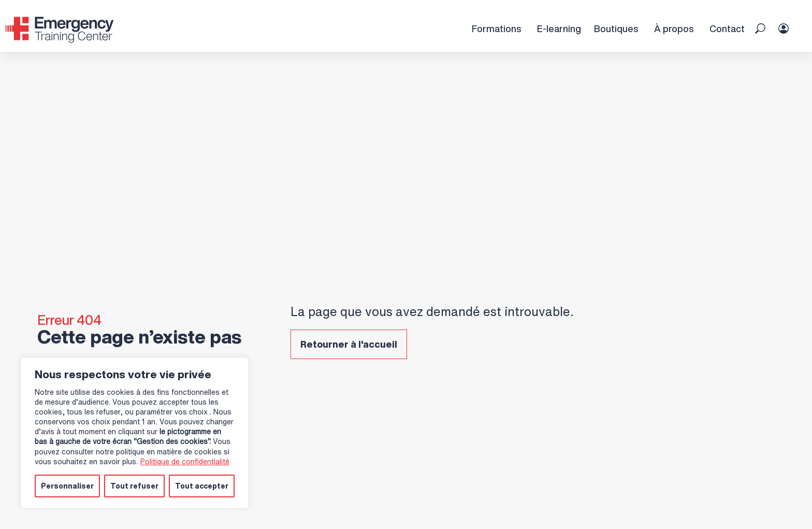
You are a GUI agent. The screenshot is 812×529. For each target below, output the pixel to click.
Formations (496, 28)
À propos (674, 28)
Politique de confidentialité (185, 461)
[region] (135, 433)
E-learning (559, 28)
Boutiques (616, 28)
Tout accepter (202, 486)
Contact (727, 28)
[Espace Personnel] (790, 18)
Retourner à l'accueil (349, 344)
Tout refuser (134, 486)
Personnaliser (67, 486)
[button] (760, 28)
